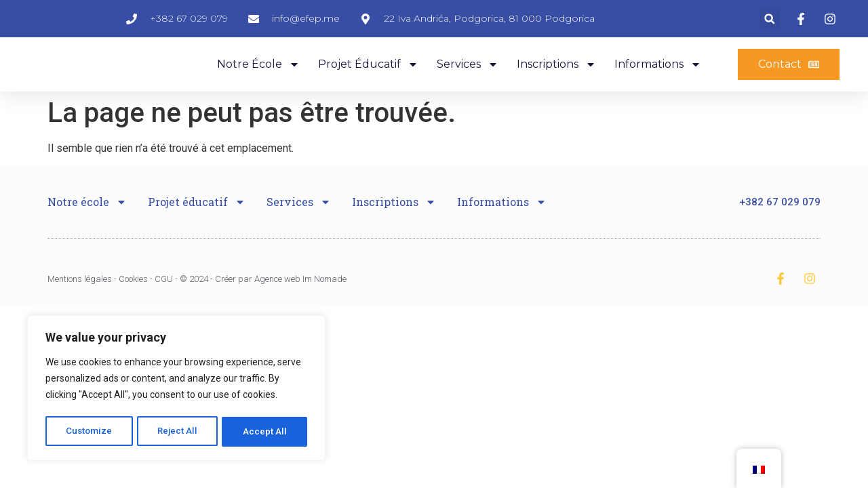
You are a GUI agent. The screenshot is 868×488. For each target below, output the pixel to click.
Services (468, 81)
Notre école (258, 81)
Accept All (265, 432)
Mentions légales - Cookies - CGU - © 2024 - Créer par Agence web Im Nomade (197, 302)
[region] (176, 390)
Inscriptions (556, 81)
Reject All (179, 432)
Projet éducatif (368, 81)
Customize (89, 432)
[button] (769, 24)
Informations (658, 81)
